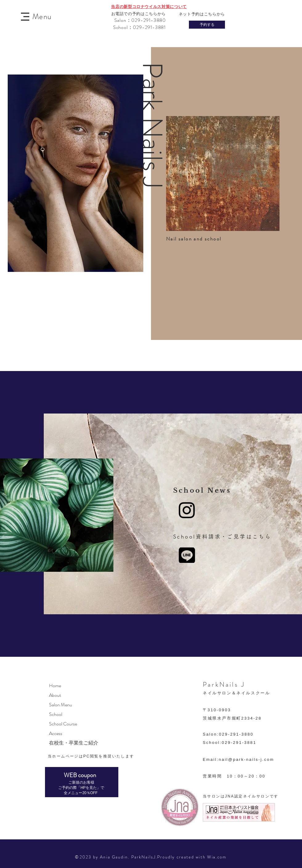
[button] (25, 17)
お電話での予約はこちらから (139, 14)
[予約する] (207, 25)
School (56, 714)
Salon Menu (61, 705)
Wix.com (217, 857)
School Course (63, 724)
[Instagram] (187, 510)
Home (55, 686)
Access (56, 733)
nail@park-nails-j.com (247, 759)
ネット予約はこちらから (202, 14)
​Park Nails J (152, 125)
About (55, 695)
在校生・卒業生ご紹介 (74, 743)
